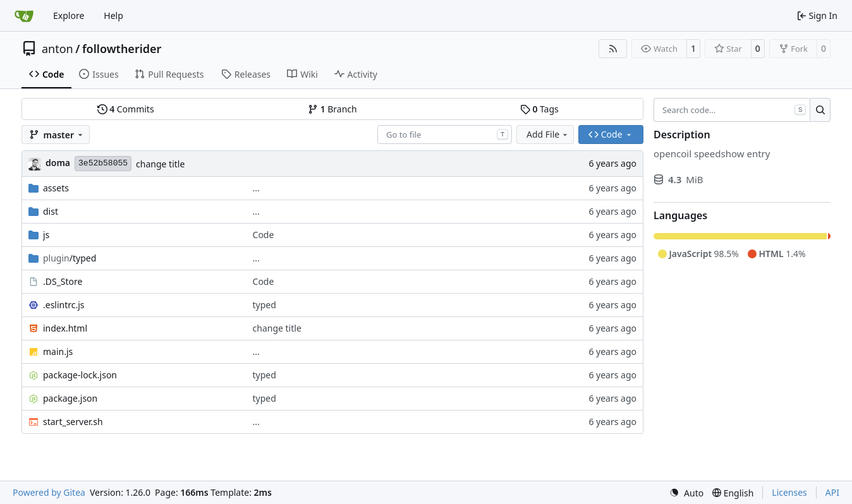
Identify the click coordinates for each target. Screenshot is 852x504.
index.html (65, 328)
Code (264, 235)
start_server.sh (73, 422)
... (256, 188)
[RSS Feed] (613, 49)
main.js (58, 351)
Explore (69, 15)
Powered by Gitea (49, 492)
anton (58, 49)
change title (160, 164)
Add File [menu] (548, 134)
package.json (70, 398)
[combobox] (445, 135)
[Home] (24, 16)
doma (58, 163)
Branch (332, 109)
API (832, 492)
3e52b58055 (103, 163)
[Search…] (820, 110)
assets (56, 188)
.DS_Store (63, 281)
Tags (539, 109)
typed (265, 305)
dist (51, 211)
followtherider (122, 49)
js (46, 235)
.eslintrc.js (64, 305)
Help (113, 15)
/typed (70, 258)
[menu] (686, 493)
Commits (126, 109)
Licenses (789, 492)
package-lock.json (80, 375)
